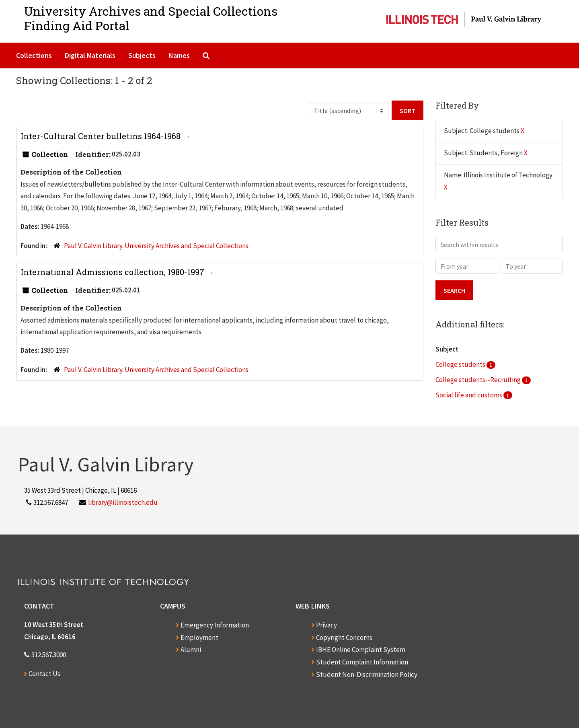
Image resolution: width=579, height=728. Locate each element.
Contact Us (44, 674)
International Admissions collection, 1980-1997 (113, 272)
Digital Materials (90, 55)
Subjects (142, 55)
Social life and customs (469, 395)
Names (179, 55)
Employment (199, 638)
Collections (34, 55)
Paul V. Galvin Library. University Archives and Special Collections (156, 246)
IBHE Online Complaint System (361, 650)
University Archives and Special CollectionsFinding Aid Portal (151, 18)
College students (461, 364)
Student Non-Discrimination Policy (367, 675)
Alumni (191, 650)
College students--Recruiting (479, 380)
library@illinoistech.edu (123, 502)
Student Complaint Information (362, 662)
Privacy (326, 625)
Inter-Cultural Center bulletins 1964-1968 (102, 136)
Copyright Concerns (344, 638)
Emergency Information (215, 625)
